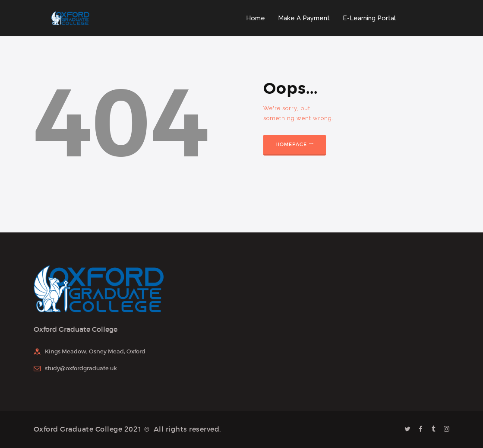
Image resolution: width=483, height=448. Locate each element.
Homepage (291, 144)
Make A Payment (304, 18)
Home (256, 18)
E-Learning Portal (369, 18)
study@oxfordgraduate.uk (81, 368)
